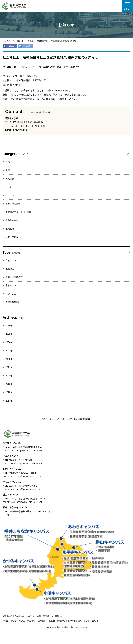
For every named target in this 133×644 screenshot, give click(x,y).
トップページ (8, 41)
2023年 (9, 351)
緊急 (8, 162)
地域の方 (75, 67)
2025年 (9, 334)
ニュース (37, 67)
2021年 (9, 367)
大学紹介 (6, 621)
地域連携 (10, 229)
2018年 (9, 392)
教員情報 (71, 621)
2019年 (9, 384)
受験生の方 (11, 261)
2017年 (9, 401)
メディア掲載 (12, 237)
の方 (7, 616)
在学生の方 (63, 67)
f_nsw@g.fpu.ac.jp (22, 130)
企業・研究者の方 (14, 277)
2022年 (9, 359)
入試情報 (10, 179)
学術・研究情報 (13, 204)
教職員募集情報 (13, 302)
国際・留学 (83, 621)
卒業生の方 (49, 67)
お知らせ (20, 41)
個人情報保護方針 (82, 419)
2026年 (9, 326)
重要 (8, 170)
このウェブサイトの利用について (56, 419)
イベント (26, 67)
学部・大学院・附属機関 (24, 621)
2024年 (9, 342)
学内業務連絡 (12, 220)
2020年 (9, 376)
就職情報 (61, 621)
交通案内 (94, 621)
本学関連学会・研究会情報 (18, 212)
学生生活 (51, 621)
